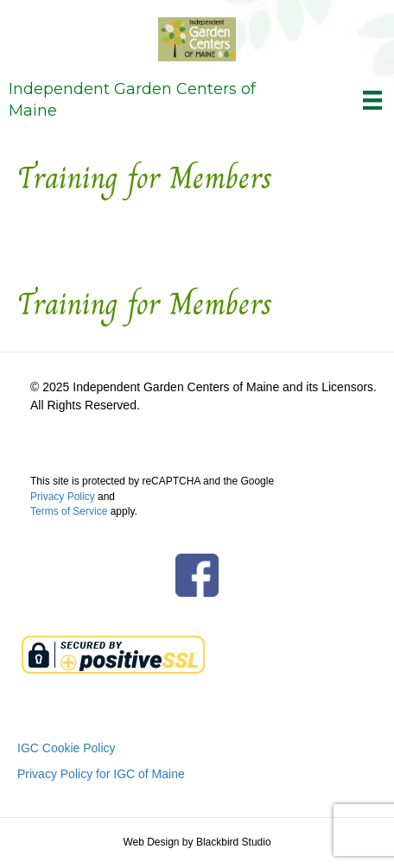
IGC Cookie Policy (67, 748)
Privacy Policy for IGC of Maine (101, 774)
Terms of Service (69, 511)
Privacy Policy (63, 497)
